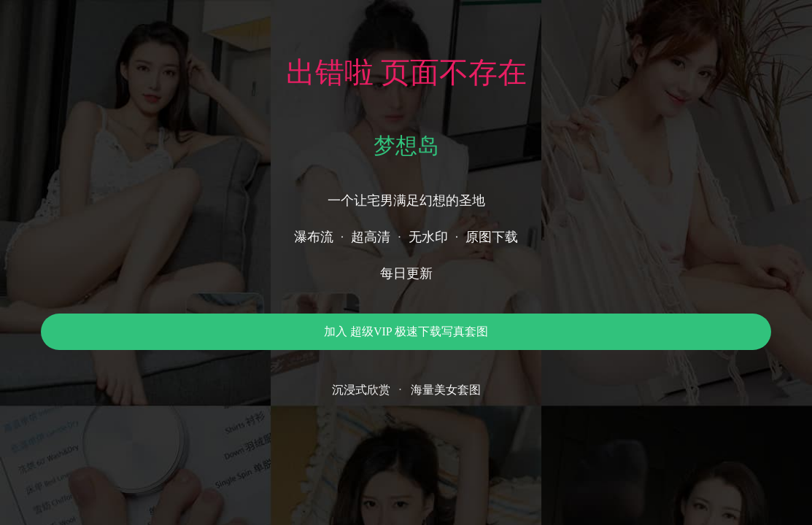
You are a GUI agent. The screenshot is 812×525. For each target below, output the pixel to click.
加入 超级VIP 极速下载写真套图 (406, 331)
